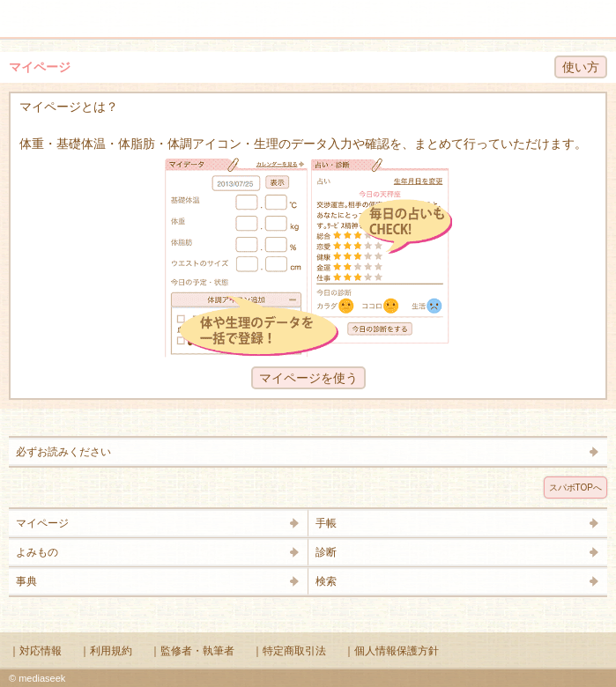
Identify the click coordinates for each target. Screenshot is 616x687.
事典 (26, 581)
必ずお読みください (63, 452)
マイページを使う (308, 378)
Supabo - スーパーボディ (312, 22)
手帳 (326, 523)
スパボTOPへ (575, 488)
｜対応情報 (35, 651)
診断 (326, 552)
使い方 (581, 67)
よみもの (37, 552)
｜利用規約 (106, 651)
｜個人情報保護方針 (391, 651)
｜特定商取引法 (289, 651)
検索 (547, 11)
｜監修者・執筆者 (192, 651)
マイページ (42, 523)
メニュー (25, 11)
